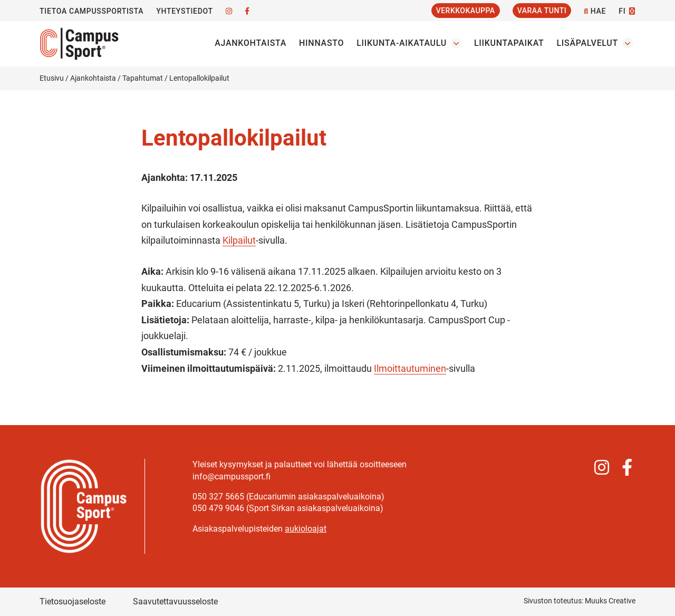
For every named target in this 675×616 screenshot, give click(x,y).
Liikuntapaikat (509, 43)
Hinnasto (321, 43)
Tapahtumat (143, 78)
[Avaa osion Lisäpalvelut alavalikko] (628, 43)
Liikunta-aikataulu (402, 43)
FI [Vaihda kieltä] (622, 11)
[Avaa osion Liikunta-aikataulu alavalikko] (456, 43)
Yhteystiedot (184, 11)
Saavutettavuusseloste (175, 601)
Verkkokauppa (466, 11)
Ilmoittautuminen (410, 368)
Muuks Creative (610, 601)
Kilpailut (239, 240)
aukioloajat (306, 529)
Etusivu (52, 78)
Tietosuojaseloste (73, 601)
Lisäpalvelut (587, 43)
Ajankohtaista (250, 43)
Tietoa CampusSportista (91, 11)
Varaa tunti (542, 11)
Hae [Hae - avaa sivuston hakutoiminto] (595, 11)
